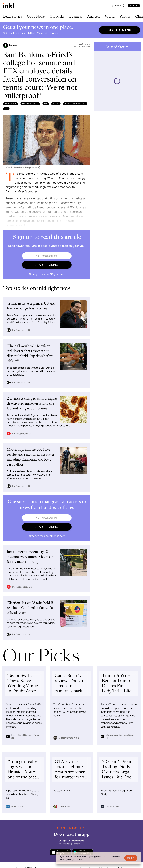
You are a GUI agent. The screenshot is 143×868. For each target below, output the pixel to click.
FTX (46, 104)
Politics (125, 17)
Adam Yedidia (11, 104)
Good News (36, 17)
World (110, 17)
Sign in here (58, 274)
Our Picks (57, 17)
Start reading (119, 30)
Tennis (56, 104)
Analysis (94, 17)
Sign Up (134, 5)
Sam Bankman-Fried (30, 104)
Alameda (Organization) (75, 104)
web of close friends (63, 174)
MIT (6, 109)
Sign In (118, 5)
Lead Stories (13, 17)
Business (76, 17)
